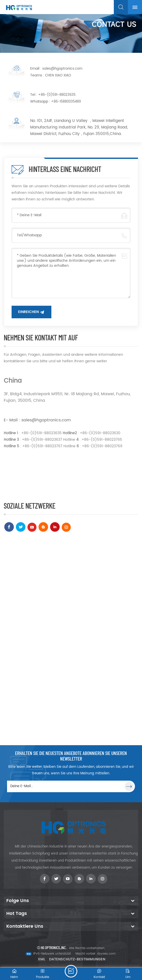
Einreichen (28, 312)
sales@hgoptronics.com (62, 69)
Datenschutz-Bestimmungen (77, 959)
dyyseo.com (106, 954)
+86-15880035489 (66, 102)
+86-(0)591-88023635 (57, 95)
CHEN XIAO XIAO (58, 76)
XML (41, 959)
